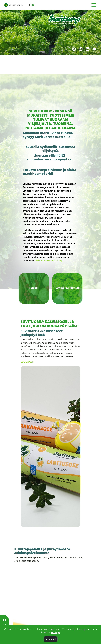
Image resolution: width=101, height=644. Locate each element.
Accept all (51, 639)
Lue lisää (27, 362)
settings (55, 632)
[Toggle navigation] (94, 5)
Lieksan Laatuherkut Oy (48, 260)
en (32, 5)
